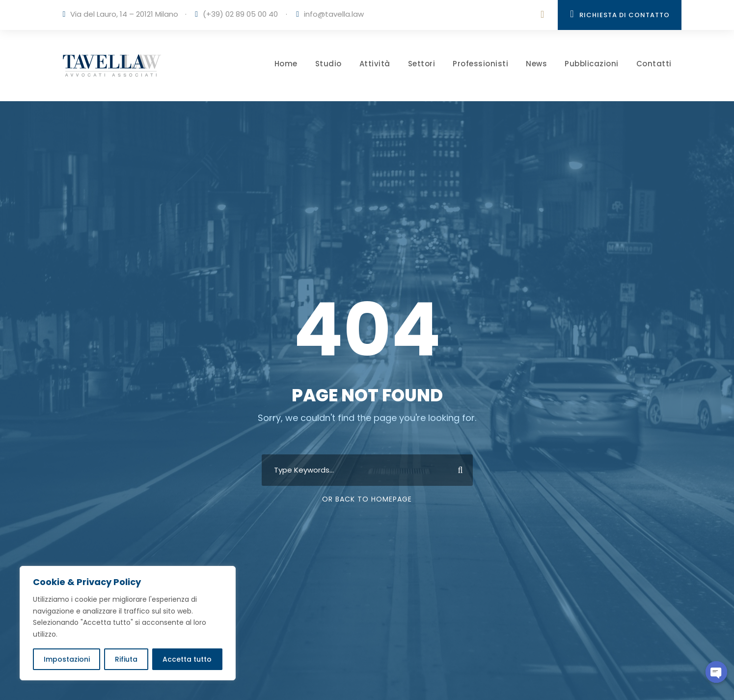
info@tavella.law (334, 14)
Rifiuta (126, 659)
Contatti (654, 64)
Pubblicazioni (592, 64)
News (536, 64)
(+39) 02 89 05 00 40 (240, 14)
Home (286, 64)
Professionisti (480, 64)
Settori (422, 64)
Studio (328, 64)
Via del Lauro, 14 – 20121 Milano (124, 14)
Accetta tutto (187, 659)
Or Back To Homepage (367, 499)
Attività (375, 64)
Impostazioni (67, 659)
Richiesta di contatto (620, 14)
